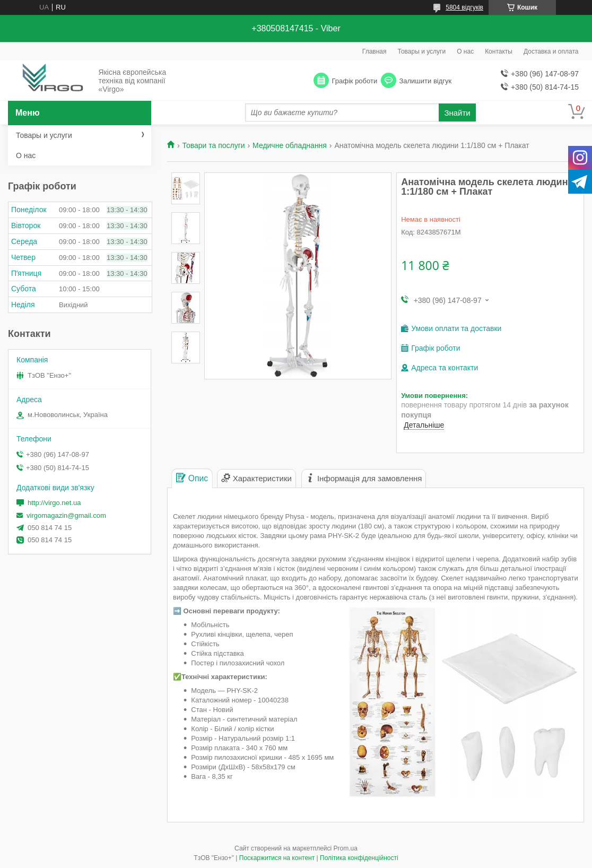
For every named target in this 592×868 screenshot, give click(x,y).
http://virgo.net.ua (54, 503)
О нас (465, 51)
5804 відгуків (464, 7)
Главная (375, 51)
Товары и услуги (422, 51)
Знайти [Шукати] (457, 113)
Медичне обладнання (290, 145)
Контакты (499, 51)
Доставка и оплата (551, 51)
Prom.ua (346, 848)
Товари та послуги (213, 145)
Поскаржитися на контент (277, 858)
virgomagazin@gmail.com (66, 515)
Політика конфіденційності (359, 858)
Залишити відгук (425, 81)
